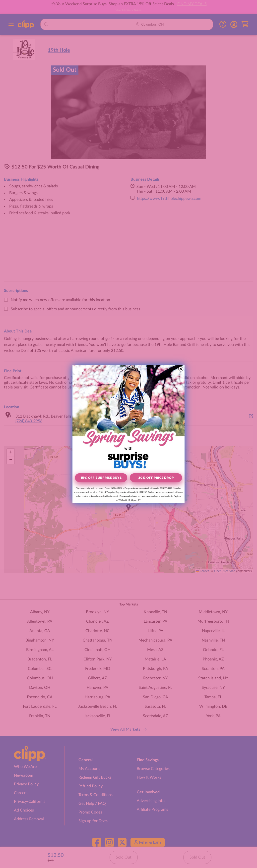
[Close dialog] (181, 369)
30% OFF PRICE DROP (156, 478)
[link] (128, 418)
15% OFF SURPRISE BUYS (101, 478)
